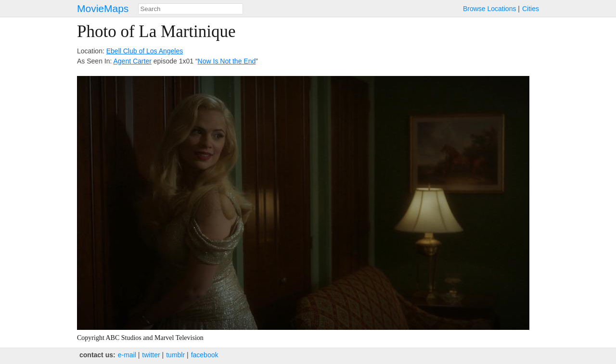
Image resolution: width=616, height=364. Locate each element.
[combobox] (191, 9)
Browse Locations (490, 9)
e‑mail (127, 355)
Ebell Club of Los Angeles (145, 51)
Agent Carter (133, 61)
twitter (151, 355)
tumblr (175, 355)
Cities (531, 9)
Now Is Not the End (227, 61)
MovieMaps (103, 8)
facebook (205, 355)
